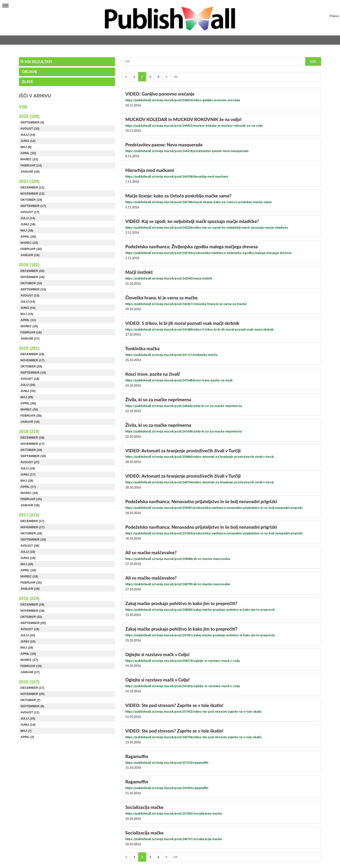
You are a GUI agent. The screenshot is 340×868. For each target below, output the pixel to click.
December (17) (32, 521)
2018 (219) (29, 432)
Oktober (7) (30, 700)
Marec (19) (29, 326)
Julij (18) (28, 468)
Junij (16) (28, 224)
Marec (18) (29, 243)
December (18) (32, 354)
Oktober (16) (31, 283)
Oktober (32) (31, 617)
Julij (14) (28, 135)
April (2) (27, 737)
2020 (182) (29, 265)
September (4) (32, 122)
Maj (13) (27, 314)
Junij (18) (28, 558)
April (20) (28, 237)
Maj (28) (27, 397)
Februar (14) (31, 165)
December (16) (32, 271)
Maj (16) (27, 648)
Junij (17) (28, 474)
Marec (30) (29, 409)
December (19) (32, 604)
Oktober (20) (31, 366)
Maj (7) (26, 731)
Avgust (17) (30, 212)
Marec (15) (29, 159)
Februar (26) (31, 416)
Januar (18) (30, 505)
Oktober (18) (31, 450)
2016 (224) (29, 598)
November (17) (33, 360)
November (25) (33, 694)
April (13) (28, 320)
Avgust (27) (30, 462)
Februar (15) (31, 499)
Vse (23, 107)
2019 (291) (29, 348)
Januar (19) (30, 422)
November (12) (33, 194)
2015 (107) (29, 682)
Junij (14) (28, 308)
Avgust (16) (30, 629)
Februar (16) (31, 249)
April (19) (28, 570)
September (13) (33, 289)
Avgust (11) (30, 712)
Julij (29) (28, 385)
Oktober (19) (31, 200)
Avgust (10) (30, 129)
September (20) (33, 623)
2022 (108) (29, 116)
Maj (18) (27, 230)
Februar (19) (31, 666)
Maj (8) (26, 147)
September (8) (32, 706)
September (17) (33, 206)
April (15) (28, 153)
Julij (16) (28, 635)
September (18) (33, 373)
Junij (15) (28, 641)
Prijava (334, 16)
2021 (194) (29, 181)
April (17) (28, 487)
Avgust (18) (30, 379)
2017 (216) (29, 515)
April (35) (28, 403)
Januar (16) (30, 172)
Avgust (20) (30, 546)
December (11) (32, 187)
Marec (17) (29, 660)
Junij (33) (28, 391)
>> (176, 77)
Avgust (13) (30, 295)
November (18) (33, 277)
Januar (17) (30, 338)
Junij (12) (28, 141)
